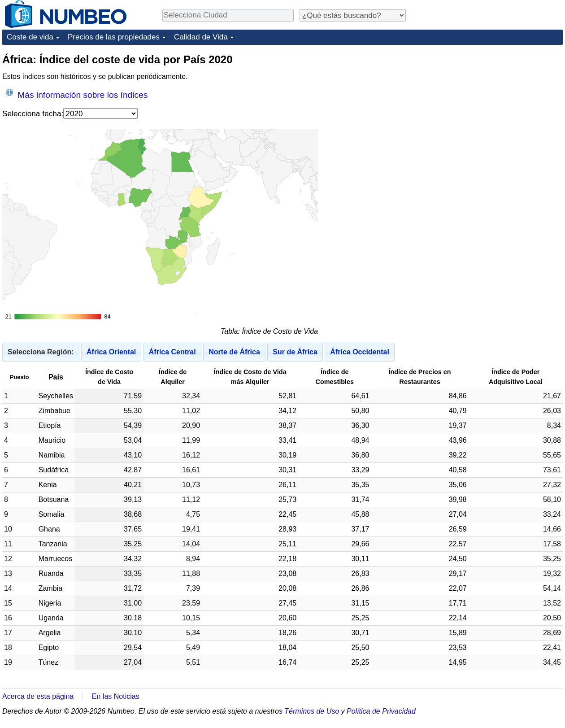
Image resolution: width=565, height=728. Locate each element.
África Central (172, 352)
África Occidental (360, 352)
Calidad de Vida (201, 37)
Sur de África (295, 352)
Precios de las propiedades (114, 37)
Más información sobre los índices (77, 94)
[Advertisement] (486, 187)
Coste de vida (30, 37)
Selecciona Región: (41, 352)
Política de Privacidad (381, 711)
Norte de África (234, 352)
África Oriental (111, 352)
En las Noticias (116, 696)
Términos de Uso (312, 711)
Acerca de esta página (38, 696)
